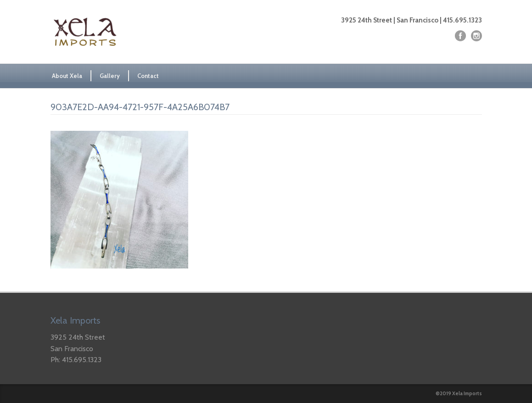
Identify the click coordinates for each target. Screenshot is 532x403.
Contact (148, 76)
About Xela (67, 76)
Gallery (110, 76)
